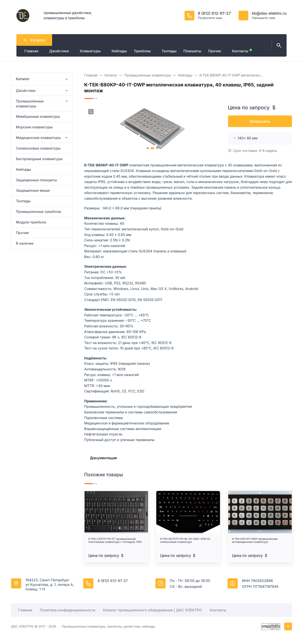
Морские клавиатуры (34, 127)
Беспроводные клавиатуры (39, 159)
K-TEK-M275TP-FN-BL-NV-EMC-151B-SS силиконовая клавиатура (185, 540)
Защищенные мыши (33, 190)
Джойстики (26, 91)
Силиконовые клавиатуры (38, 148)
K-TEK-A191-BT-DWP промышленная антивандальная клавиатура (255, 540)
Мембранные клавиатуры (38, 116)
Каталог (34, 40)
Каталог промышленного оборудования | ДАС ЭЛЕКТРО (153, 610)
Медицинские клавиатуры (38, 138)
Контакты (218, 610)
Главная (25, 610)
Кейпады (24, 169)
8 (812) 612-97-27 (214, 13)
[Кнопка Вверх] (288, 626)
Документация (104, 458)
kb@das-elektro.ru (269, 13)
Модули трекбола (31, 222)
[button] (148, 148)
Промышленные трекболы (39, 212)
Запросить (260, 121)
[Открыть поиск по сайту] (278, 46)
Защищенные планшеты (37, 180)
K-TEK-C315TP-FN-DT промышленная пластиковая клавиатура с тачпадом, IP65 (115, 540)
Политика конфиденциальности (68, 610)
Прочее (22, 233)
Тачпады (23, 201)
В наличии (25, 243)
